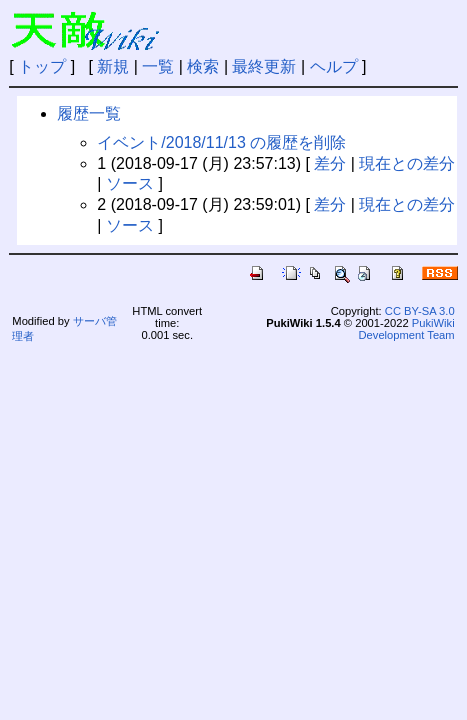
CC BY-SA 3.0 (420, 311)
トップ (42, 66)
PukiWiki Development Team (406, 329)
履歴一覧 (89, 113)
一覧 (158, 66)
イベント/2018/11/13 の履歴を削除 (221, 142)
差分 (330, 163)
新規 (113, 66)
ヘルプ (334, 66)
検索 (203, 66)
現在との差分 (407, 163)
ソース (130, 183)
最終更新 (264, 66)
